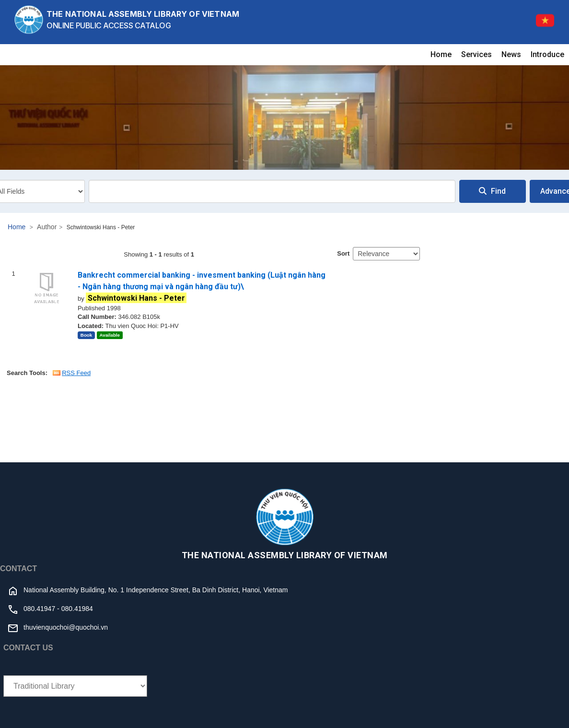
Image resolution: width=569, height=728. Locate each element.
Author (47, 227)
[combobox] (272, 191)
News (511, 54)
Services (476, 54)
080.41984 (77, 609)
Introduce (547, 54)
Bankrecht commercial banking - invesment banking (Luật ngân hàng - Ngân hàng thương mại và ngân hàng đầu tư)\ (202, 281)
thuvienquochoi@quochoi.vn (66, 627)
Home (441, 54)
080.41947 (39, 609)
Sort (343, 253)
